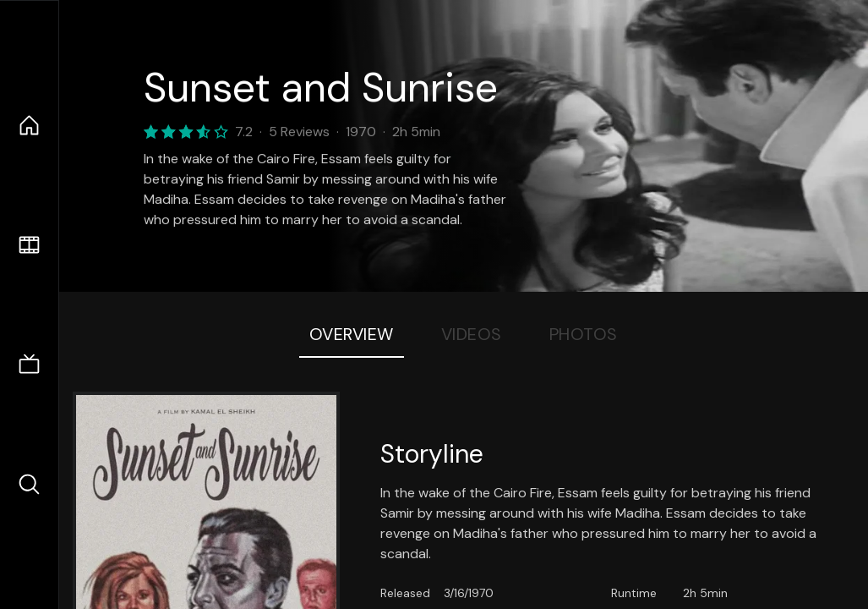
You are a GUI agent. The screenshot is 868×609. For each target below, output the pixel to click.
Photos (584, 334)
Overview (352, 334)
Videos (472, 334)
